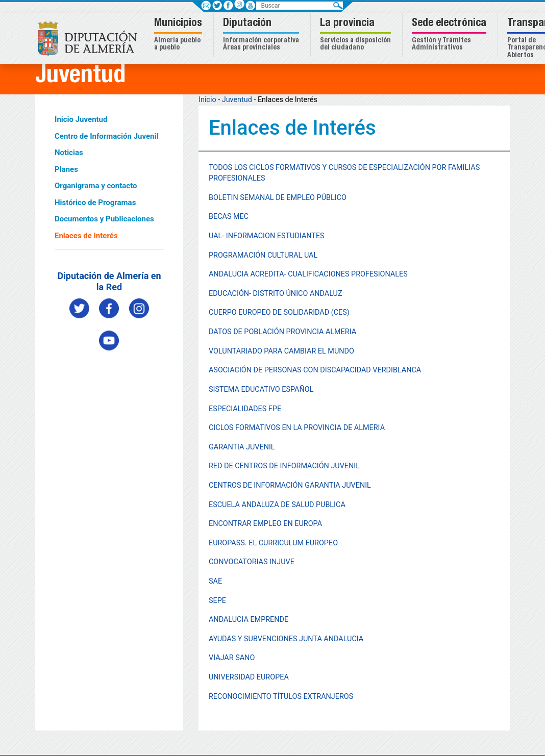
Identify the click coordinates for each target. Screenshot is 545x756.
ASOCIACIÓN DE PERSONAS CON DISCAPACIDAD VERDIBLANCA (315, 370)
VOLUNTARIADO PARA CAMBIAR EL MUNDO (281, 351)
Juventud (237, 100)
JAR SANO (238, 658)
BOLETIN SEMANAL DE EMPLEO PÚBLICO (278, 198)
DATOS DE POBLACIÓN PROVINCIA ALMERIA (282, 332)
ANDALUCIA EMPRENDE (249, 620)
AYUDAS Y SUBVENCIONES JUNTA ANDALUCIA (286, 639)
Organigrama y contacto (96, 186)
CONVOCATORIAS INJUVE (252, 562)
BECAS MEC (229, 217)
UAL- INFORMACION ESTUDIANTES (267, 236)
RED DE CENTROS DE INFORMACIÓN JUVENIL (284, 466)
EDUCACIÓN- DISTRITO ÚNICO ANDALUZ (276, 294)
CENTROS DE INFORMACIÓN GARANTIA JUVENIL (290, 485)
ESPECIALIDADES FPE (245, 409)
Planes (66, 169)
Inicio (207, 100)
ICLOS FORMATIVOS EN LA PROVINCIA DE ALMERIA (299, 428)
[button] (179, 35)
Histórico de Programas (95, 203)
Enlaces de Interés (86, 236)
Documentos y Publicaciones (104, 219)
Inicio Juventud (81, 119)
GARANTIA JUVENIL (242, 447)
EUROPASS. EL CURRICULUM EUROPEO (273, 543)
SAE (215, 581)
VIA (215, 658)
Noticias (69, 153)
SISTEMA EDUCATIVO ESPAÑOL (261, 389)
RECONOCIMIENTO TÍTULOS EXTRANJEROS (281, 697)
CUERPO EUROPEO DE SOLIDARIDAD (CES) (279, 312)
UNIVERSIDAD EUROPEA (249, 677)
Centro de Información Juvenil (106, 136)
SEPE (217, 601)
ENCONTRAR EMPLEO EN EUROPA (265, 524)
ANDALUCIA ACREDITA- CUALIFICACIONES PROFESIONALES (308, 274)
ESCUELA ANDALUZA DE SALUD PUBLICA (277, 505)
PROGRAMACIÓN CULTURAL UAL (263, 255)
